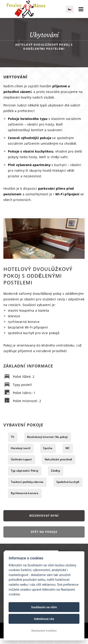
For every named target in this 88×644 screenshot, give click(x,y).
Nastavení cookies (44, 630)
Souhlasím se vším (44, 607)
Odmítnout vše (44, 619)
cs (72, 9)
